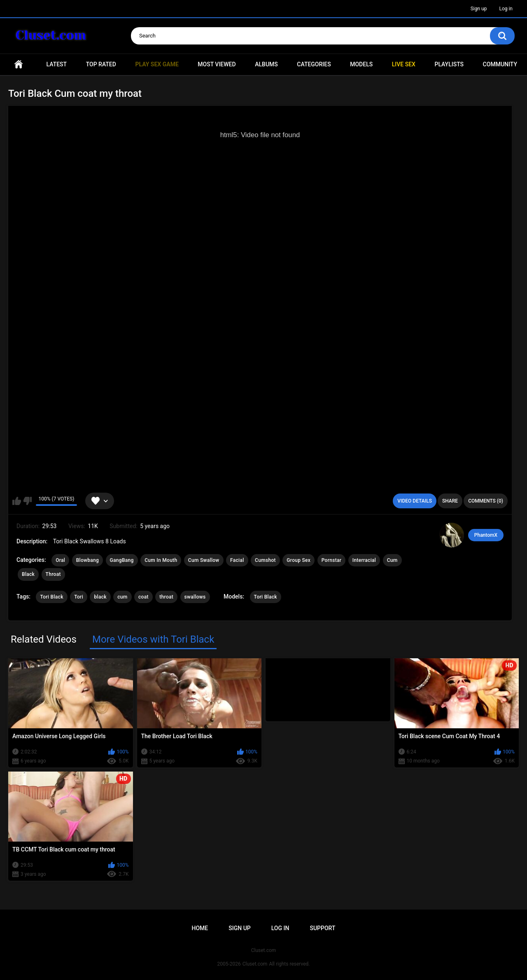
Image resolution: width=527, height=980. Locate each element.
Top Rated (101, 64)
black (100, 597)
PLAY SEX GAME (157, 64)
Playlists (449, 64)
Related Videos (44, 639)
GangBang (122, 560)
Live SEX (404, 64)
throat (166, 597)
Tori (79, 597)
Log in (506, 9)
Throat (53, 574)
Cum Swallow (204, 560)
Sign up (479, 9)
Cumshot (265, 560)
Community (500, 64)
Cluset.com (255, 964)
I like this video (17, 501)
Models (361, 64)
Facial (237, 560)
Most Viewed (217, 64)
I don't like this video (27, 501)
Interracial (364, 560)
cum (122, 597)
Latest (57, 64)
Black (28, 574)
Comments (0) (486, 501)
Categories (314, 64)
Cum (392, 560)
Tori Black (51, 597)
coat (143, 597)
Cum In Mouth (161, 560)
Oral (60, 560)
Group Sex (298, 560)
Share (450, 501)
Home (19, 64)
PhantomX (486, 535)
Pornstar (332, 560)
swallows (195, 597)
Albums (266, 64)
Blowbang (87, 560)
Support (322, 928)
